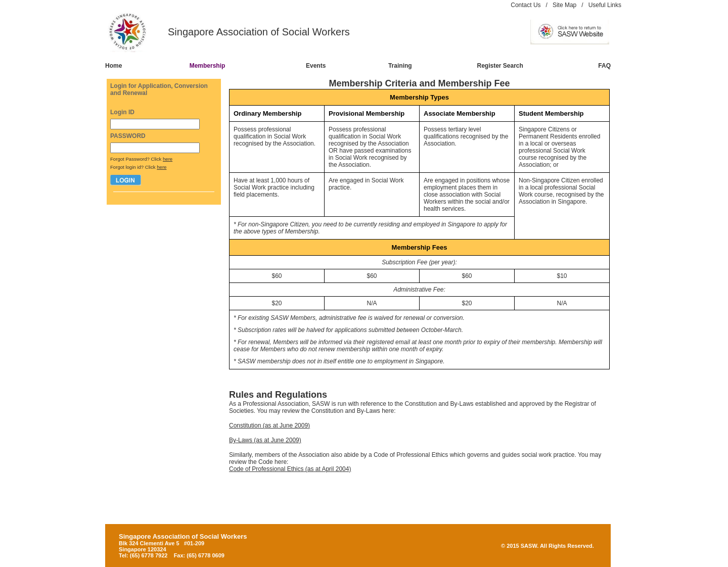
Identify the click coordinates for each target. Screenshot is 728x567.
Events (316, 66)
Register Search (500, 66)
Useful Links (605, 5)
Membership (208, 66)
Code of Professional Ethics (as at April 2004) (290, 469)
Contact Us (526, 5)
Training (400, 66)
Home (113, 66)
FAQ (604, 66)
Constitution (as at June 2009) (269, 426)
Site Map (564, 5)
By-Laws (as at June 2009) (265, 440)
